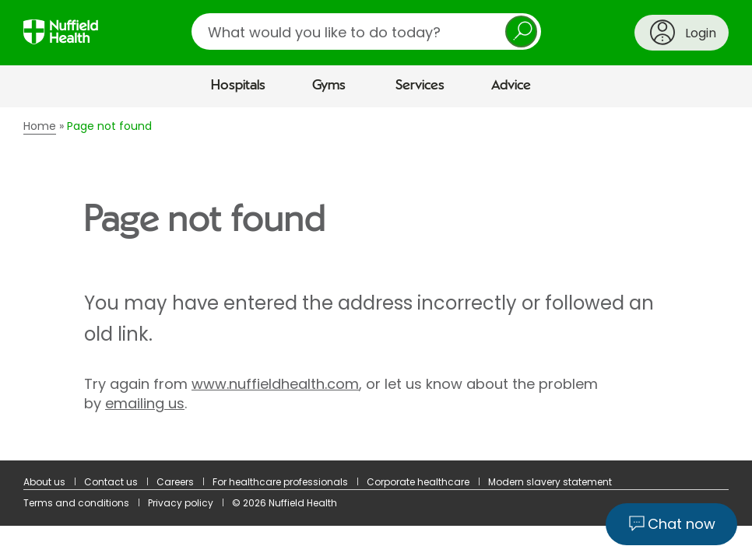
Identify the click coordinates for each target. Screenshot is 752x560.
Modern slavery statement (550, 482)
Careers (175, 482)
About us (44, 482)
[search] (366, 31)
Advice (511, 86)
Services (420, 86)
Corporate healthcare (418, 482)
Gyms (329, 86)
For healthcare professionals (280, 482)
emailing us (145, 403)
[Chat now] (671, 524)
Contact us (111, 482)
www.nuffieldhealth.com (275, 384)
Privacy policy (181, 503)
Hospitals (238, 86)
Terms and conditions (76, 503)
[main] (376, 284)
